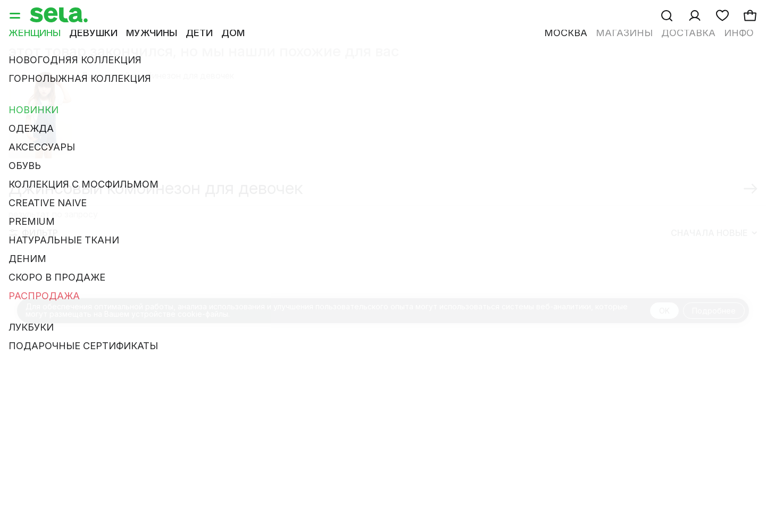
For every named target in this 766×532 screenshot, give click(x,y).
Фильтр (34, 233)
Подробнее (714, 311)
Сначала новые (714, 233)
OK (664, 311)
